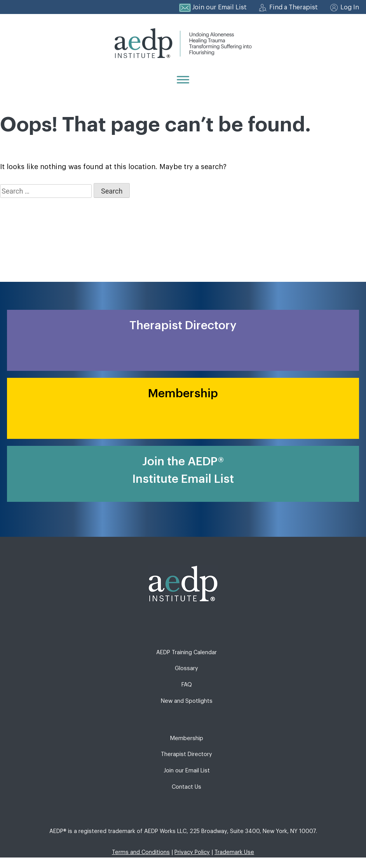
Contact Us (186, 787)
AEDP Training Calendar (186, 652)
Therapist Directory (186, 754)
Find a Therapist (294, 7)
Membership (187, 738)
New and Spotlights (187, 701)
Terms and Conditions (141, 852)
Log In (350, 7)
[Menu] (183, 79)
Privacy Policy (192, 852)
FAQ (187, 685)
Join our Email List (220, 7)
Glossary (186, 668)
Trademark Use (234, 852)
